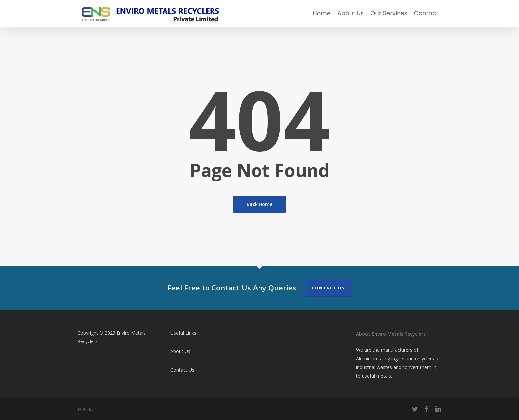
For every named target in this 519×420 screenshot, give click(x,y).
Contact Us (328, 288)
